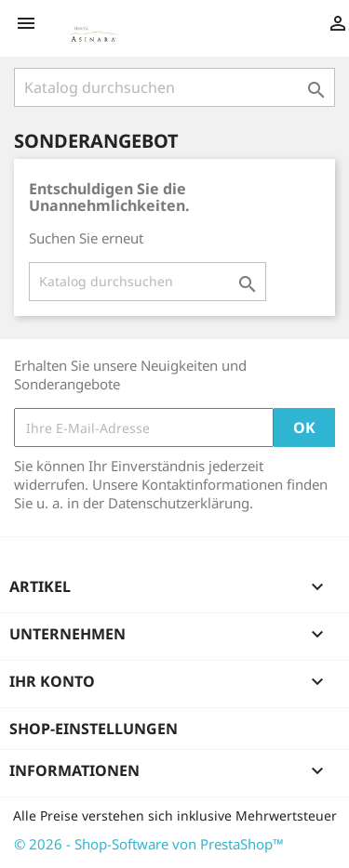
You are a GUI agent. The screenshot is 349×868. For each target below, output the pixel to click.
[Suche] (174, 87)
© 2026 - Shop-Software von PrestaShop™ (149, 844)
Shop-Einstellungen (94, 729)
